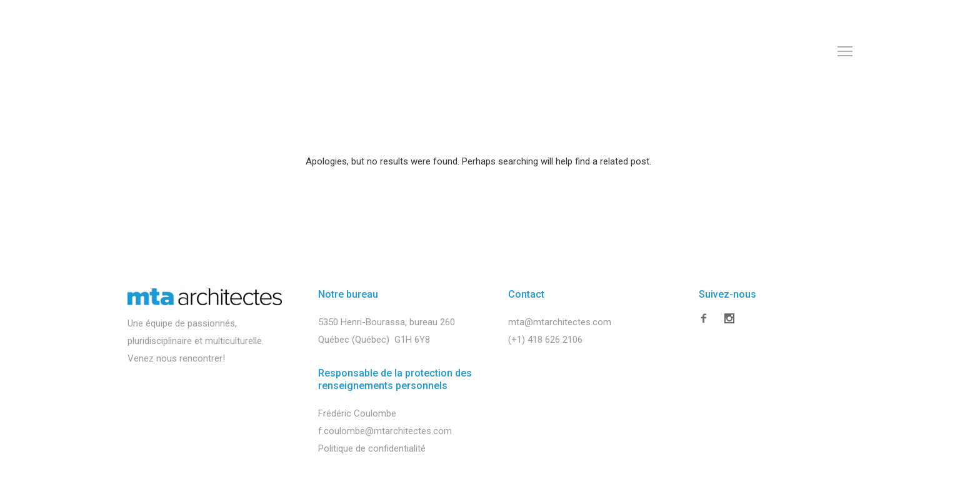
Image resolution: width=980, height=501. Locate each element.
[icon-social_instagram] (729, 321)
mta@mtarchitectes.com (560, 322)
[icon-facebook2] (707, 319)
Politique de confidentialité (372, 448)
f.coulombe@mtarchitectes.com (385, 431)
